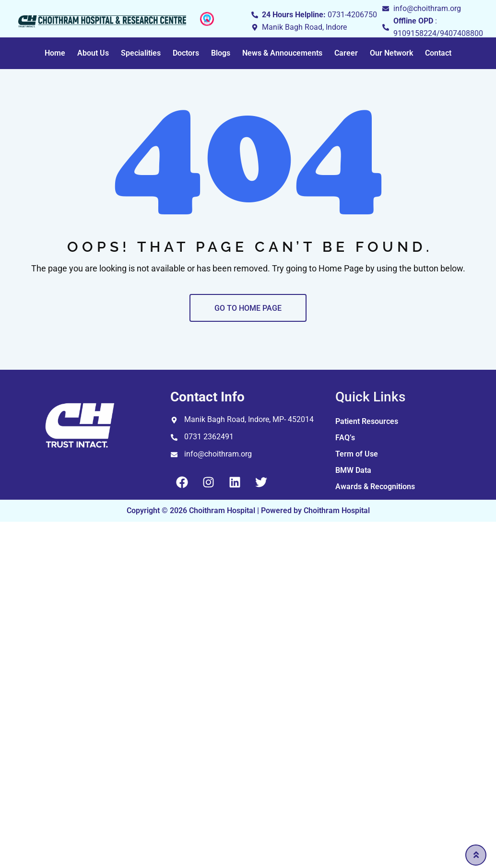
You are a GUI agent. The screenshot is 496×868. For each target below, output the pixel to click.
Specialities (141, 53)
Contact (438, 53)
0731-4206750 (352, 15)
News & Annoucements (282, 53)
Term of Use (357, 454)
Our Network (391, 53)
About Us (93, 53)
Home (55, 53)
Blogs (221, 53)
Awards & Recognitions (375, 487)
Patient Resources (367, 421)
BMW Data (353, 470)
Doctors (186, 53)
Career (346, 53)
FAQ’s (345, 438)
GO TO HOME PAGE (248, 308)
